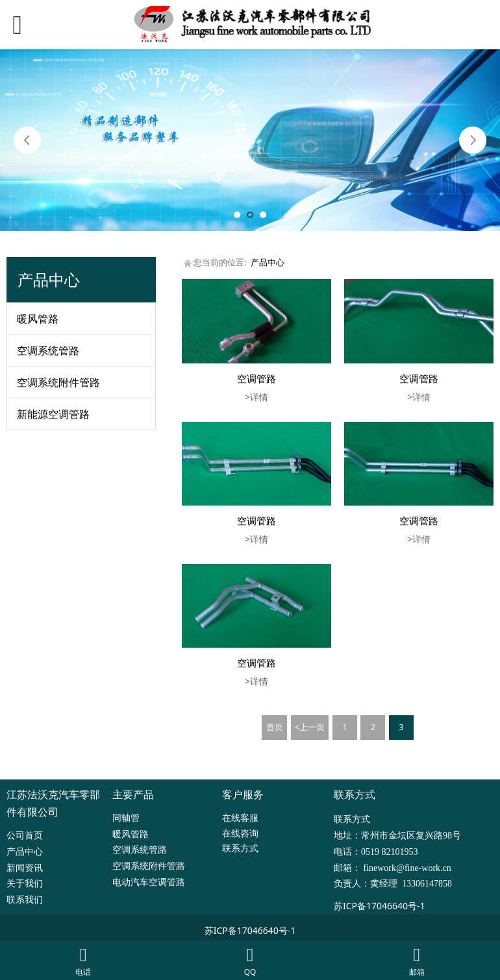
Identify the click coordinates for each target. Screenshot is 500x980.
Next (473, 140)
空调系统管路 (48, 350)
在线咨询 (240, 833)
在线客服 (240, 817)
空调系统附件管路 (58, 382)
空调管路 (256, 379)
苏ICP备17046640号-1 (380, 906)
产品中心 (268, 263)
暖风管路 (38, 319)
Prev (27, 140)
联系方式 (240, 848)
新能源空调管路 (53, 414)
